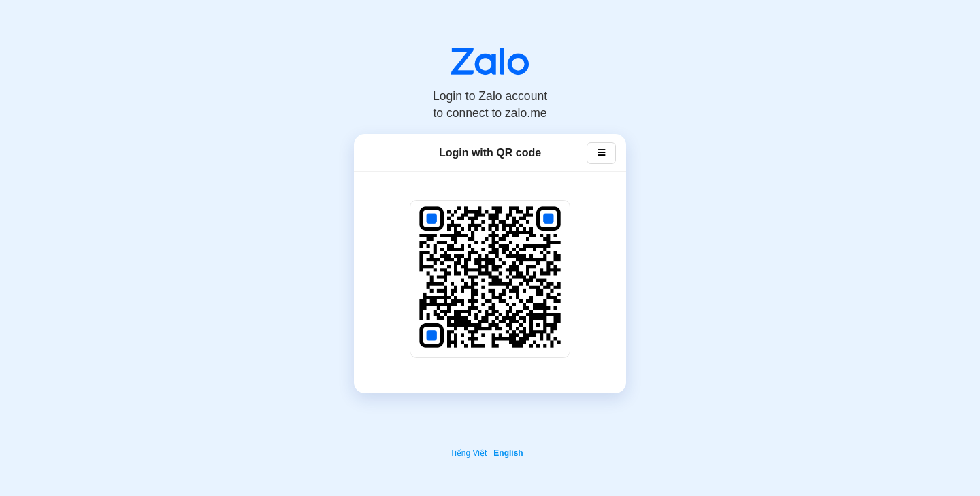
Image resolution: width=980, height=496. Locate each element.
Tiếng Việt (468, 453)
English (508, 453)
